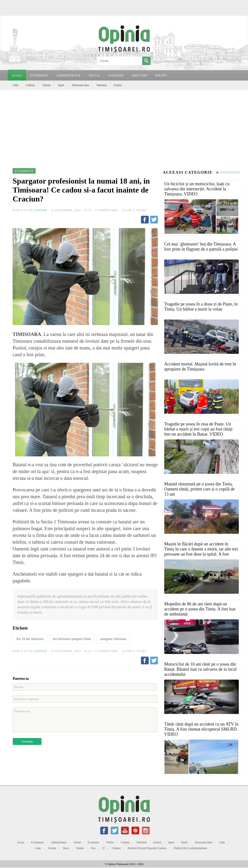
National (101, 85)
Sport (61, 85)
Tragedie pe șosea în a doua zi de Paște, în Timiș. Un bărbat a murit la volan (201, 307)
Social (77, 842)
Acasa (17, 75)
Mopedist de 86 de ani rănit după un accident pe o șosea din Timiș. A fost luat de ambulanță (200, 609)
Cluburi (116, 848)
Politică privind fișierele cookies (147, 848)
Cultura (30, 85)
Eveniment (38, 842)
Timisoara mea (80, 85)
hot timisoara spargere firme (72, 639)
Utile (15, 85)
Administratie (59, 842)
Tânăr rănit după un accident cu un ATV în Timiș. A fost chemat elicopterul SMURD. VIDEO (201, 729)
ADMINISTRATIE (69, 75)
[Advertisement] (124, 126)
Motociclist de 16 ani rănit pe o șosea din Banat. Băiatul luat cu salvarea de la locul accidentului (200, 669)
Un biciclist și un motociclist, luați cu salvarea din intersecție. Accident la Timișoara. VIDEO (197, 189)
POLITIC (161, 75)
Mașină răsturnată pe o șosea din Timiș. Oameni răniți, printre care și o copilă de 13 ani (199, 489)
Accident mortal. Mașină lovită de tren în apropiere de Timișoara (200, 367)
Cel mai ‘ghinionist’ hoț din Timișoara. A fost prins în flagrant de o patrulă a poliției (201, 247)
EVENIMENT (39, 75)
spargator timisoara (113, 639)
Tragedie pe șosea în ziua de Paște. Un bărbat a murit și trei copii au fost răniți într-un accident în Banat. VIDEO (198, 429)
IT (104, 848)
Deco (66, 848)
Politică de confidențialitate (190, 848)
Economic (94, 842)
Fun (93, 848)
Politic (110, 842)
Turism (46, 85)
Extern (118, 85)
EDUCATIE (139, 75)
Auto (38, 848)
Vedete (80, 848)
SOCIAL (94, 75)
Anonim (40, 210)
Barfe (185, 842)
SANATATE (116, 75)
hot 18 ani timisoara (30, 639)
